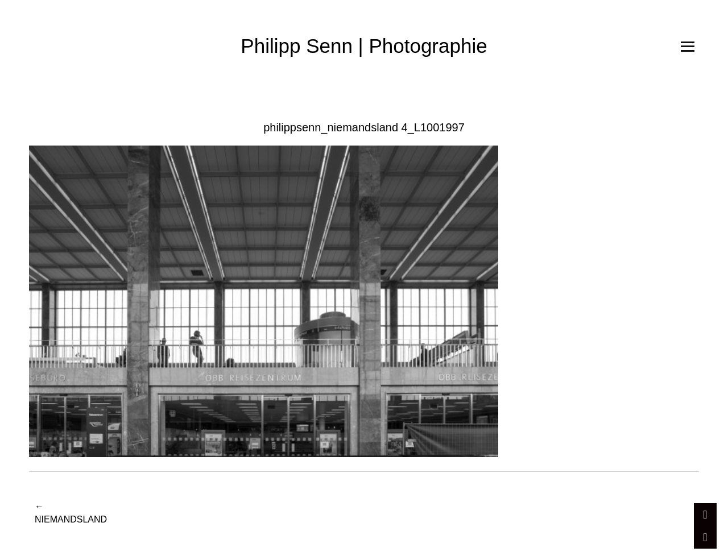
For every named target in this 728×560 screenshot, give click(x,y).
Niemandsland (71, 512)
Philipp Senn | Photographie (364, 46)
